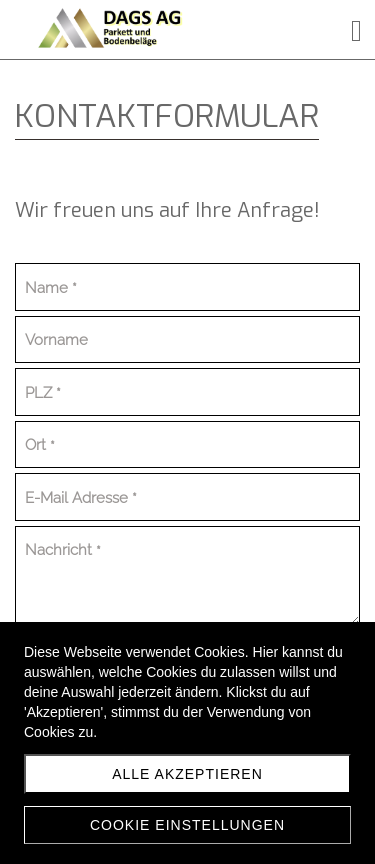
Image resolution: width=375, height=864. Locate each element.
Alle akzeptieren (187, 774)
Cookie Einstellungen (187, 825)
